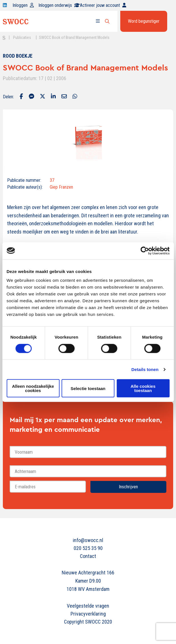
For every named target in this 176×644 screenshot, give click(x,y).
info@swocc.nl (88, 540)
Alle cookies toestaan (143, 388)
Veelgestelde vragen (88, 606)
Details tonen (145, 369)
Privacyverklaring (88, 614)
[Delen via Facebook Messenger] (31, 97)
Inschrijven (128, 487)
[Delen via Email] (64, 97)
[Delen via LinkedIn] (53, 97)
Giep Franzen (61, 187)
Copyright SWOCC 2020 (88, 622)
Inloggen (23, 5)
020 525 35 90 (88, 548)
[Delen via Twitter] (43, 97)
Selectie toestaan (88, 388)
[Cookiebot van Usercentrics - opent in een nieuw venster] (145, 251)
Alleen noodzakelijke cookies (33, 388)
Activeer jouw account (103, 5)
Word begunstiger (144, 21)
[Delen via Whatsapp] (75, 97)
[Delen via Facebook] (21, 97)
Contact (88, 556)
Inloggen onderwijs (59, 5)
